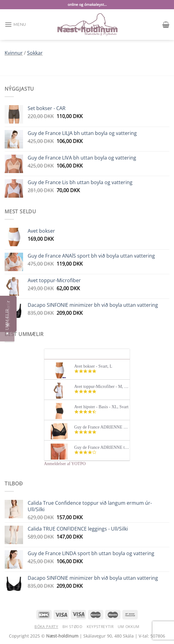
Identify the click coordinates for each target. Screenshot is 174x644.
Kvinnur (14, 53)
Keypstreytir (100, 627)
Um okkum (129, 627)
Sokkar (35, 53)
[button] (7, 322)
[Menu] (15, 24)
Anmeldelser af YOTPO (65, 464)
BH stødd (73, 627)
